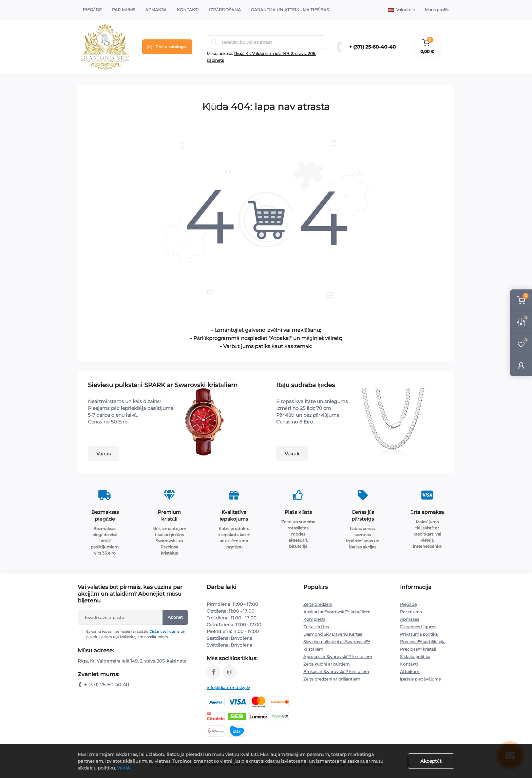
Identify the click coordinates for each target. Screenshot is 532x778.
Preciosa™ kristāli (418, 649)
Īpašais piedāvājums (420, 679)
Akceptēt (431, 761)
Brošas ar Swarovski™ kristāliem (336, 672)
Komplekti (314, 619)
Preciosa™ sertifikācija (423, 642)
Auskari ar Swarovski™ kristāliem (337, 612)
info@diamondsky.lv (228, 687)
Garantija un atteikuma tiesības (290, 10)
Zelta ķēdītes (316, 627)
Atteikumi (410, 672)
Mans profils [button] (437, 10)
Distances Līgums (418, 627)
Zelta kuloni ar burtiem (327, 664)
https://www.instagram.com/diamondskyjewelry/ (230, 672)
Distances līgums (164, 631)
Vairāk (104, 454)
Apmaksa (156, 10)
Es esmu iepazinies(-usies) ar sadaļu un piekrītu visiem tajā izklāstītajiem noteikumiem (136, 634)
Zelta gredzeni (318, 604)
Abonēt (175, 617)
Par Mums (123, 10)
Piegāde (92, 10)
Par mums (411, 612)
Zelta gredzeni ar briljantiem (332, 679)
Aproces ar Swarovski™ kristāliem (338, 657)
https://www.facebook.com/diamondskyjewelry (213, 672)
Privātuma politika (419, 634)
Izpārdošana (225, 10)
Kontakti (188, 10)
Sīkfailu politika (415, 657)
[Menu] (167, 47)
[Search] (214, 42)
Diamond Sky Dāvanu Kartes (333, 634)
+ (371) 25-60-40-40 (373, 47)
